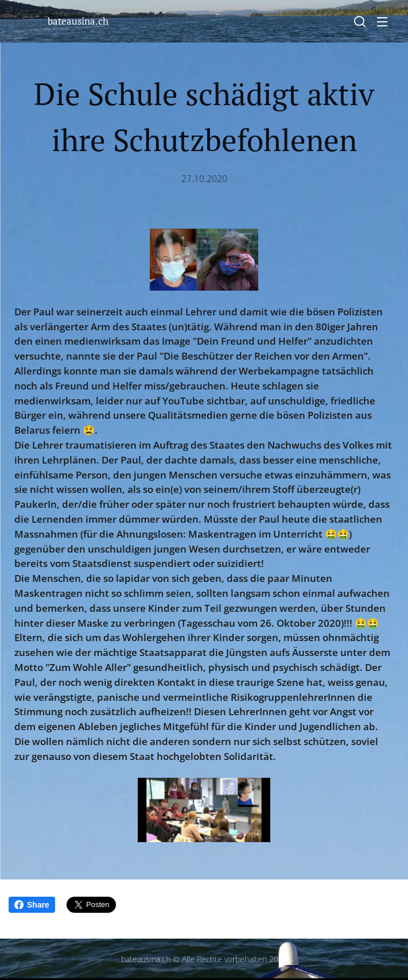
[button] (360, 21)
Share (32, 905)
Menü (382, 22)
